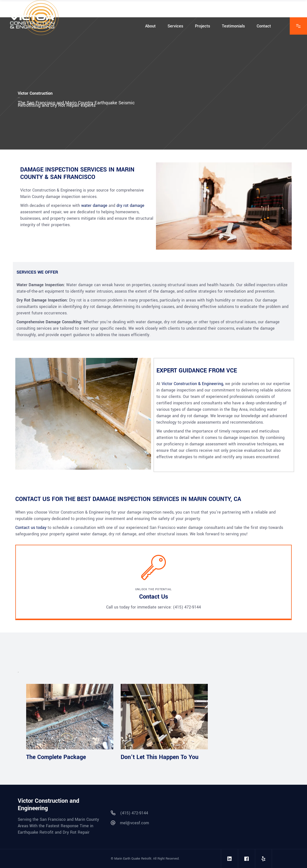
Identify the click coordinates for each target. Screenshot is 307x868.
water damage (94, 206)
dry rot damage (130, 206)
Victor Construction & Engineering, (193, 384)
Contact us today (31, 528)
